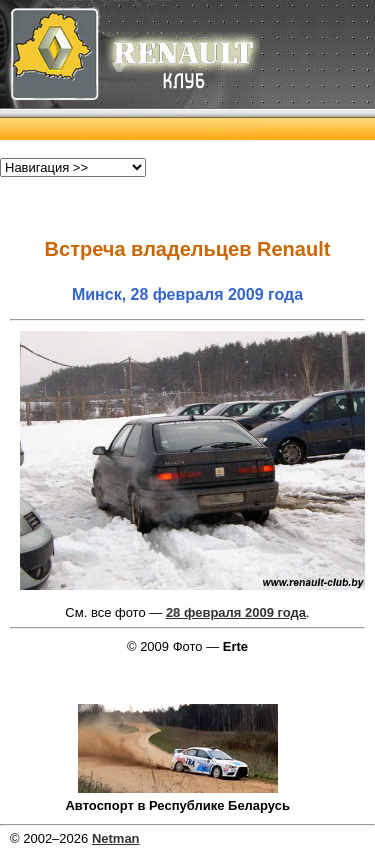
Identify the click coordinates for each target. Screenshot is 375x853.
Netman (116, 838)
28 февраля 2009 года (236, 612)
